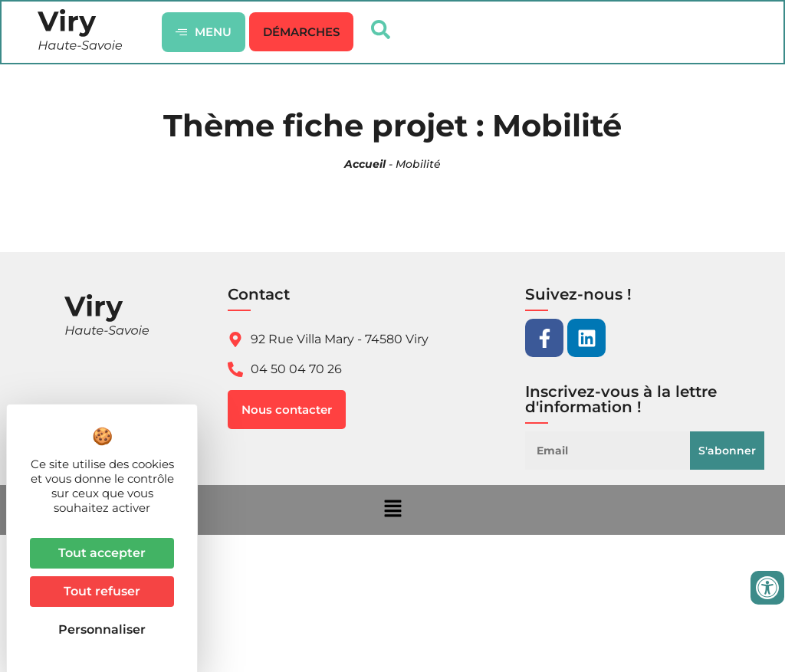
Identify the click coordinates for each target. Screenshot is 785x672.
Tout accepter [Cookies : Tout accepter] (102, 553)
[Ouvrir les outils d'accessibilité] (767, 588)
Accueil (365, 166)
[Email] (611, 452)
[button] (302, 33)
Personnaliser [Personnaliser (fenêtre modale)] (102, 629)
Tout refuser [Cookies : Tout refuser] (102, 591)
